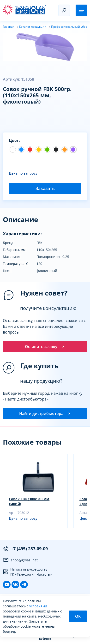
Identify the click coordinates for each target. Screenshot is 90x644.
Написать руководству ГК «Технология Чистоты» (28, 572)
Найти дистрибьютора (45, 414)
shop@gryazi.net (20, 560)
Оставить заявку (45, 347)
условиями (38, 606)
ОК (78, 616)
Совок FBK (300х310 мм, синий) (30, 501)
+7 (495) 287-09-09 (25, 549)
